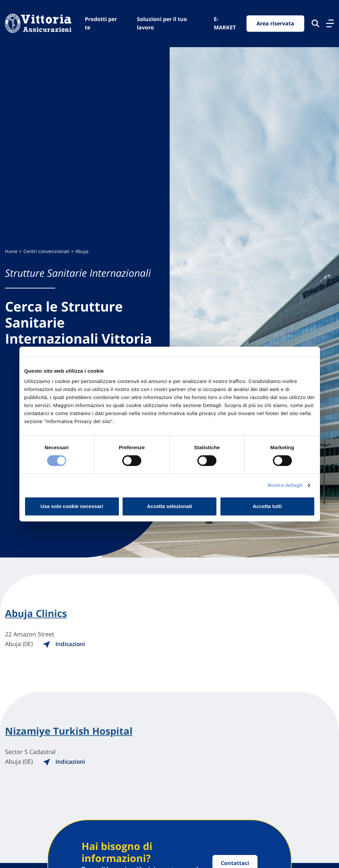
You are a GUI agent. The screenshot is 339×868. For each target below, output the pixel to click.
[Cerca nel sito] (315, 24)
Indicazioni (71, 644)
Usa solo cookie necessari (72, 506)
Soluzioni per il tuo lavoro (162, 23)
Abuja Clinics (37, 614)
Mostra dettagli (284, 485)
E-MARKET (225, 23)
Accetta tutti (267, 506)
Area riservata (275, 23)
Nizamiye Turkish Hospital (71, 732)
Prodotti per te (101, 23)
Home (12, 251)
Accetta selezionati (169, 506)
